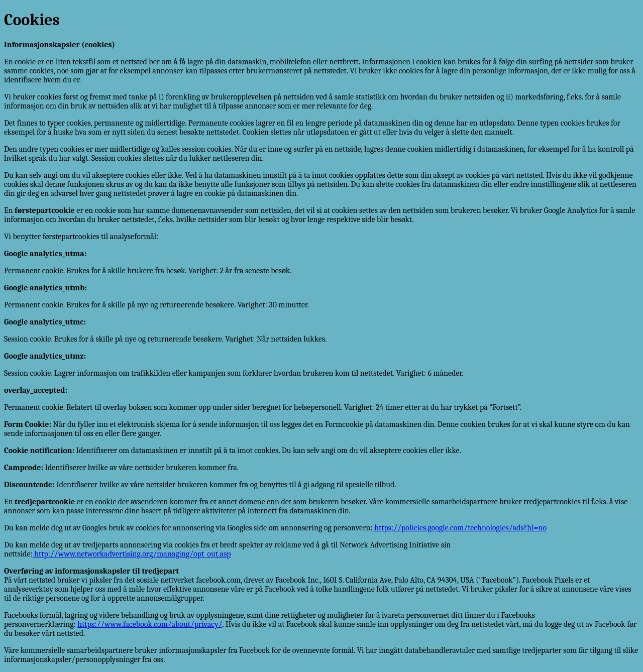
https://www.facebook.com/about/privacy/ (150, 624)
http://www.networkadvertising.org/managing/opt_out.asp (132, 554)
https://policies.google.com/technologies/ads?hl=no (460, 528)
